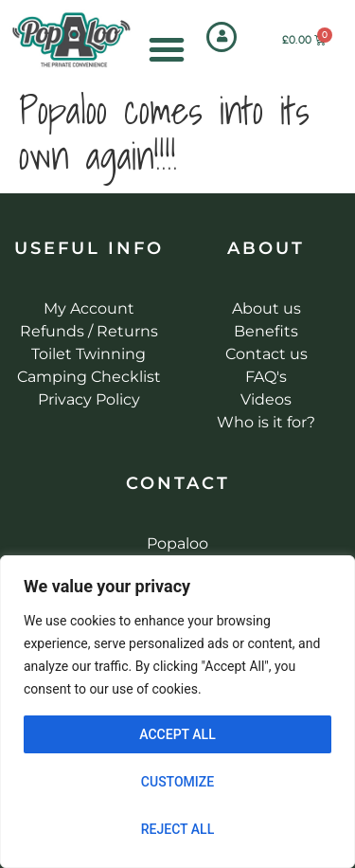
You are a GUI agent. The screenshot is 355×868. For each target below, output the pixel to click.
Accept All (177, 734)
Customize (177, 782)
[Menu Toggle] (167, 49)
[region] (177, 712)
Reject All (177, 829)
